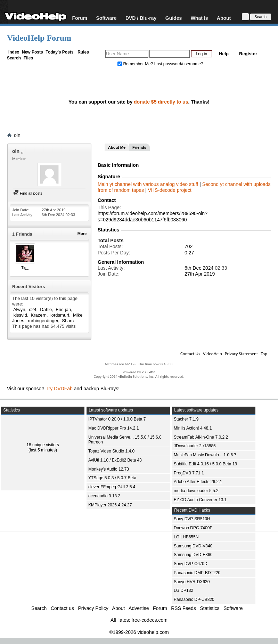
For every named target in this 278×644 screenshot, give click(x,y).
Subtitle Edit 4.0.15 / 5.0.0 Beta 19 (205, 464)
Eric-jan (63, 309)
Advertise (139, 608)
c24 (32, 309)
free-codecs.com (149, 620)
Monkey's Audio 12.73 (109, 469)
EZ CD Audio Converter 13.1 (200, 500)
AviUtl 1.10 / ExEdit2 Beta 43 (115, 460)
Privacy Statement (241, 354)
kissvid (20, 315)
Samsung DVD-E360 (193, 555)
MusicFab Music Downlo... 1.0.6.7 (205, 455)
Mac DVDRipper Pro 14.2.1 (113, 428)
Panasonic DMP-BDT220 (197, 573)
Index (14, 52)
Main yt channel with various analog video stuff (149, 184)
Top (264, 354)
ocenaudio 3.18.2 (104, 496)
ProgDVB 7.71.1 (189, 473)
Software (106, 18)
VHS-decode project (169, 190)
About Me (117, 147)
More (82, 234)
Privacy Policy (93, 608)
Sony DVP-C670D (191, 564)
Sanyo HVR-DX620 (192, 582)
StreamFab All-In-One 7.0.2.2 (201, 437)
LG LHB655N (186, 537)
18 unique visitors (43, 445)
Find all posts (28, 193)
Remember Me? (136, 64)
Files (28, 58)
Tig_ (25, 268)
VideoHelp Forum (39, 38)
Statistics (210, 608)
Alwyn (19, 309)
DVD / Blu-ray (141, 18)
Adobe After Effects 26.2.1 (198, 482)
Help (224, 54)
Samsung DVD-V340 (193, 546)
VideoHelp (212, 354)
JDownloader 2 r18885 (195, 446)
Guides (174, 18)
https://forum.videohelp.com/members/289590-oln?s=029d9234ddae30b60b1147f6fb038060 (153, 216)
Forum (80, 18)
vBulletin (149, 372)
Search (14, 58)
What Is (199, 18)
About (224, 18)
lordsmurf (60, 315)
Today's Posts (59, 52)
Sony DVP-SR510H (192, 519)
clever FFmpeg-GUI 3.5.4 (112, 487)
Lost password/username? (179, 64)
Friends (139, 147)
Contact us (62, 608)
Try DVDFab (59, 389)
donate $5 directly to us (161, 102)
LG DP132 (183, 590)
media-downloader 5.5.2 (196, 491)
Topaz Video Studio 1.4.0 (111, 451)
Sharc (68, 321)
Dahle (46, 309)
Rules (83, 52)
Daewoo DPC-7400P (193, 528)
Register (248, 54)
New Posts (32, 52)
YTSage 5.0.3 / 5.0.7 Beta (112, 478)
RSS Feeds (183, 608)
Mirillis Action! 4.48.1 (193, 428)
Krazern (39, 315)
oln (17, 135)
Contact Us (190, 354)
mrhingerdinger (43, 321)
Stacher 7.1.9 (186, 419)
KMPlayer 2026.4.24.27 (110, 505)
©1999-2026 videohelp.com (139, 632)
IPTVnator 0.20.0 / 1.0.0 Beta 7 (117, 419)
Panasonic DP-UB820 (194, 600)
